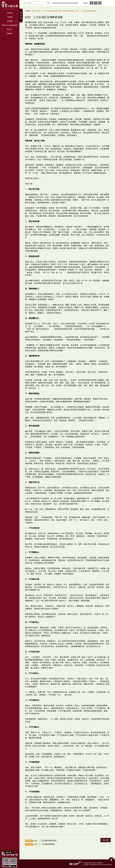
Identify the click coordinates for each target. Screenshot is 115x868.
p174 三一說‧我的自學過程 (40, 844)
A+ (100, 3)
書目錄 (21, 15)
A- (91, 3)
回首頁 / (29, 11)
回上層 (106, 840)
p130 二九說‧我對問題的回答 (41, 841)
